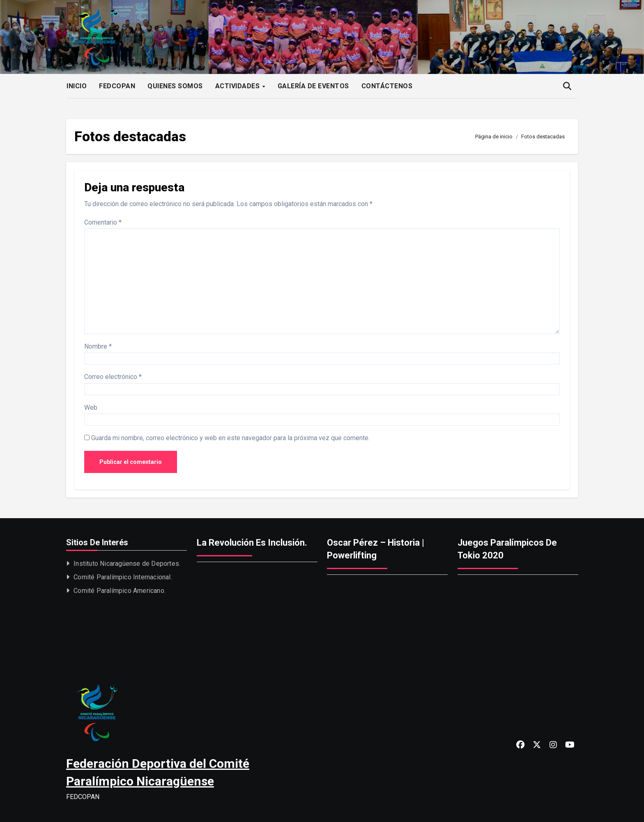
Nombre (98, 346)
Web (91, 408)
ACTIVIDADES (238, 86)
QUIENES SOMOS (175, 86)
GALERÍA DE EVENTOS (313, 86)
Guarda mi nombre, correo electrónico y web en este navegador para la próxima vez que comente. (230, 438)
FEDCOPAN (117, 86)
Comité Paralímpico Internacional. (123, 577)
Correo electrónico (113, 377)
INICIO (77, 86)
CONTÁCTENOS (387, 86)
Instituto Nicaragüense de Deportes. (127, 564)
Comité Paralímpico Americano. (120, 591)
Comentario (103, 222)
